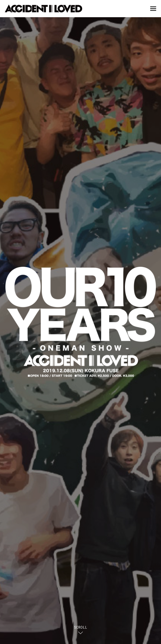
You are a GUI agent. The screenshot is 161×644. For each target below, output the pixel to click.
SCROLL (81, 627)
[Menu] (153, 9)
